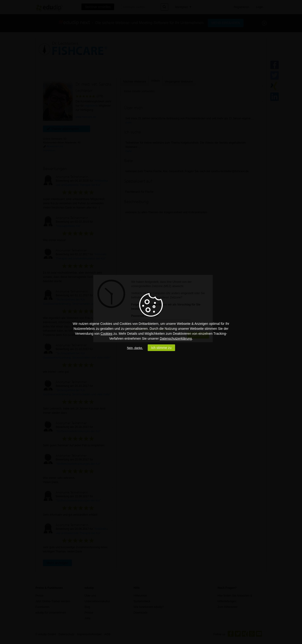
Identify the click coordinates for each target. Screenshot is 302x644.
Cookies (107, 334)
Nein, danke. (135, 348)
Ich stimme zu (161, 348)
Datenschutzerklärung (176, 339)
